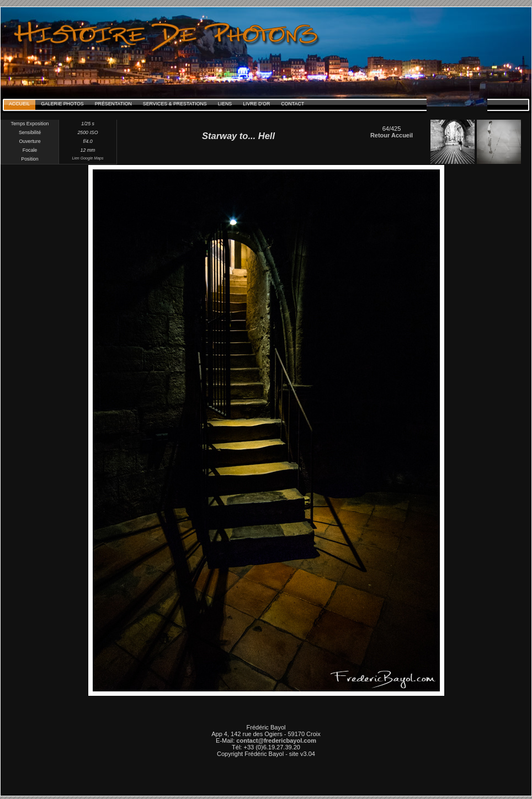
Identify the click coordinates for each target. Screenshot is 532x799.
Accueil (19, 104)
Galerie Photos (62, 104)
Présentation (113, 104)
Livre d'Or (256, 104)
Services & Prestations (175, 104)
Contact (292, 104)
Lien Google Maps (87, 158)
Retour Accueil (392, 135)
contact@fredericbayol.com (276, 741)
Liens (225, 104)
